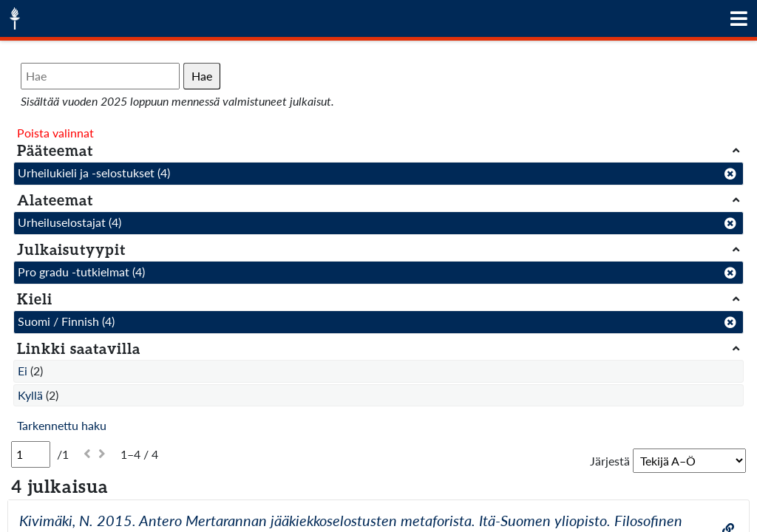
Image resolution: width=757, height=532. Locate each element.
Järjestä (610, 461)
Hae (202, 76)
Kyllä (30, 395)
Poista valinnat (55, 133)
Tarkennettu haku (62, 425)
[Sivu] (31, 454)
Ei (23, 371)
